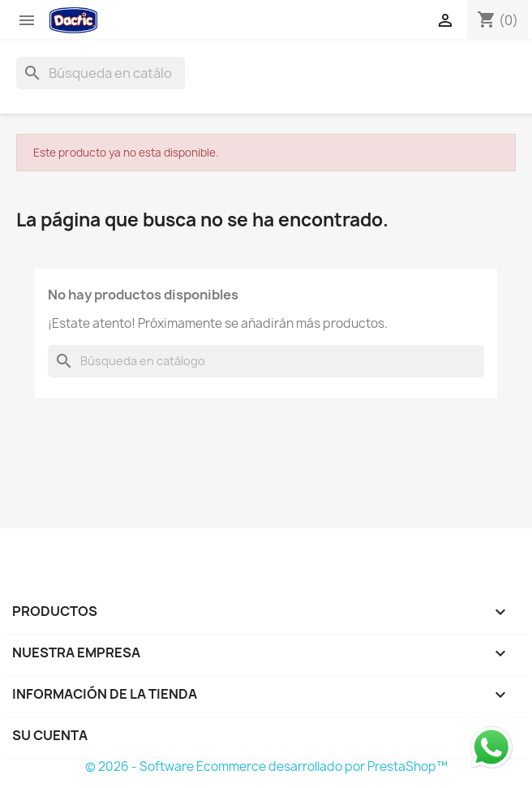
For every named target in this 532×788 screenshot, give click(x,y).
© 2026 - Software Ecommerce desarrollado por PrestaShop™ (266, 766)
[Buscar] (101, 73)
